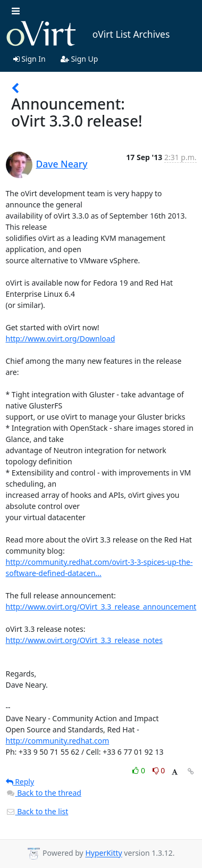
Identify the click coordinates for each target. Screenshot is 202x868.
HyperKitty (103, 853)
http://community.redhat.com (58, 741)
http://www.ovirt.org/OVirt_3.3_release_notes (84, 640)
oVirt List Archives (88, 34)
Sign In (30, 59)
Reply (20, 782)
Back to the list (37, 811)
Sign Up (79, 59)
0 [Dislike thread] (159, 770)
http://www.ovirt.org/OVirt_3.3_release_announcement (101, 607)
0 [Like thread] (140, 770)
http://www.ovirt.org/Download (61, 339)
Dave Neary (62, 164)
